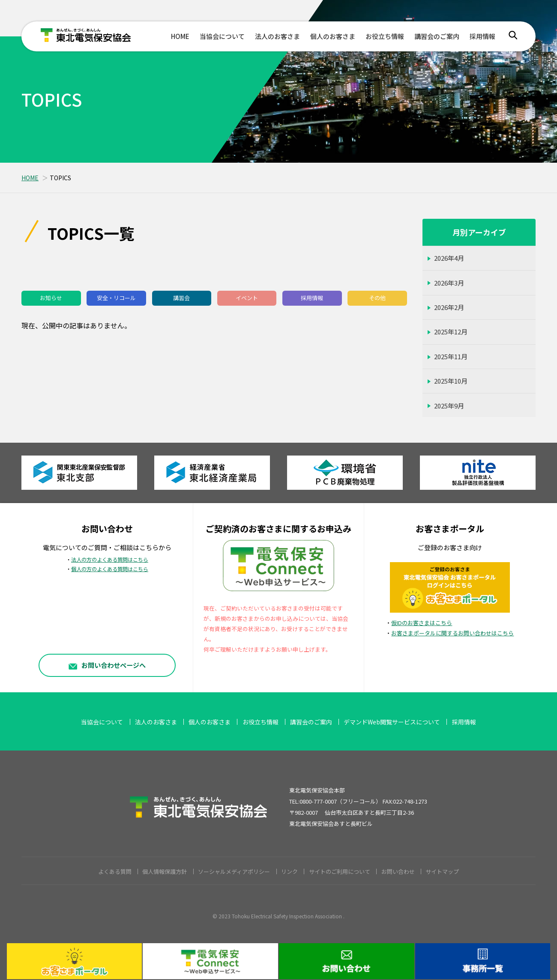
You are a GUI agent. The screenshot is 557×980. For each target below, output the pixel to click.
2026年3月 (449, 283)
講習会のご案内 (437, 36)
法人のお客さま (277, 36)
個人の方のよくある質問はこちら (110, 569)
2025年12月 (451, 332)
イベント (247, 298)
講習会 (181, 298)
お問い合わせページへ (107, 665)
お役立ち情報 (385, 36)
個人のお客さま (333, 36)
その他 (377, 298)
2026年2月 (449, 307)
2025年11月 (451, 356)
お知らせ (51, 298)
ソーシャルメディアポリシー (234, 871)
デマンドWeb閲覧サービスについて (392, 722)
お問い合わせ (398, 871)
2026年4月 (449, 258)
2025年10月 (451, 381)
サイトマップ (442, 871)
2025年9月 (449, 406)
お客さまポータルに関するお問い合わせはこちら (452, 633)
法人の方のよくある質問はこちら (110, 560)
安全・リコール (116, 298)
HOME (180, 36)
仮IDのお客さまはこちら (422, 623)
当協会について (222, 36)
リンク (289, 871)
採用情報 (482, 36)
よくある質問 (115, 871)
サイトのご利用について (340, 871)
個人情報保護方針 (165, 871)
